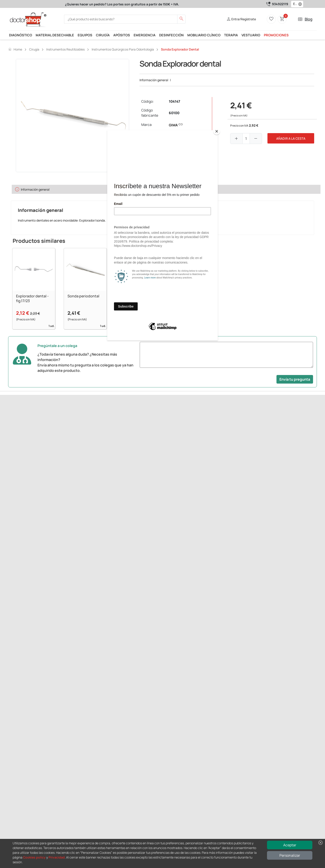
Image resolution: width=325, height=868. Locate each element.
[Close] (217, 131)
